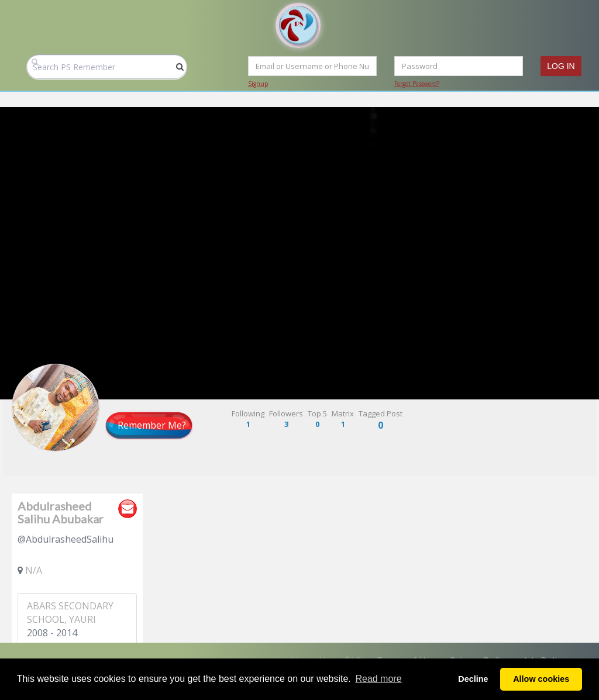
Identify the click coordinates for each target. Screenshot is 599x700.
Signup (258, 84)
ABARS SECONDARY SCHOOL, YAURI (70, 613)
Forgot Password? (417, 84)
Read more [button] (378, 679)
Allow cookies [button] (541, 679)
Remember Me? (152, 425)
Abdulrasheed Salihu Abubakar (61, 512)
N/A (34, 570)
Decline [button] (473, 679)
